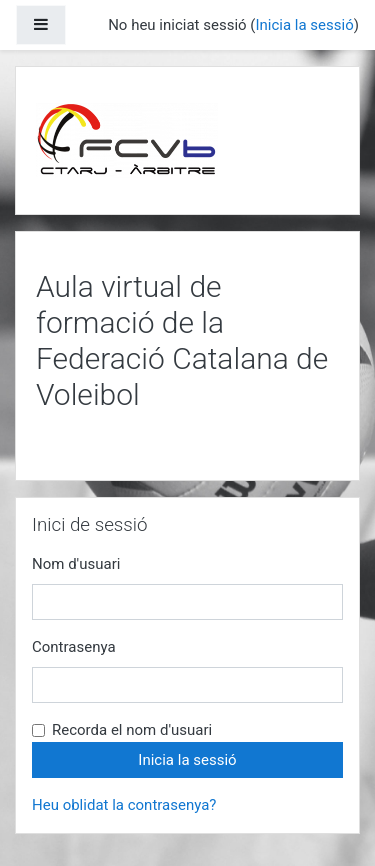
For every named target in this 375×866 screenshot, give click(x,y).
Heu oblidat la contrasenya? (124, 805)
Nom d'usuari (76, 564)
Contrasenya (74, 647)
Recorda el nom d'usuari (132, 730)
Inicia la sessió (304, 25)
